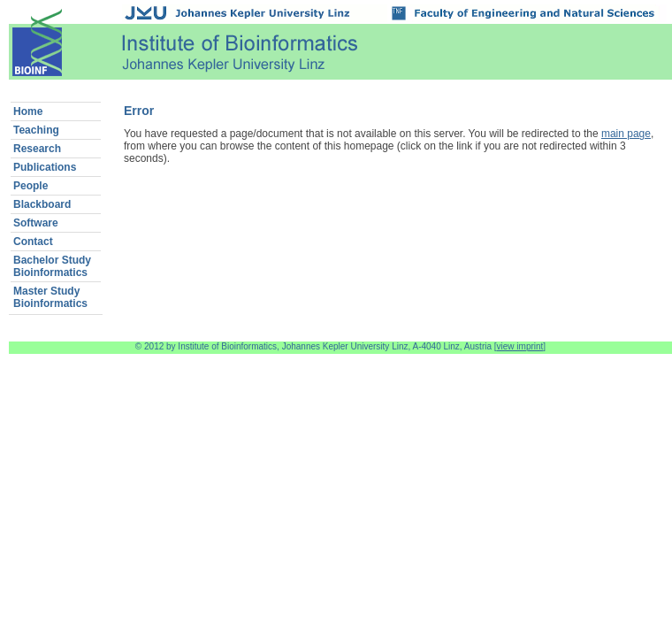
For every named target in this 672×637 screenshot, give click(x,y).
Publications (45, 167)
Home (28, 111)
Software (36, 223)
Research (37, 149)
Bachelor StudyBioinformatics (52, 266)
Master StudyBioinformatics (50, 297)
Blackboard (42, 204)
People (31, 186)
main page (626, 134)
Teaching (36, 130)
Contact (33, 242)
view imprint (520, 346)
